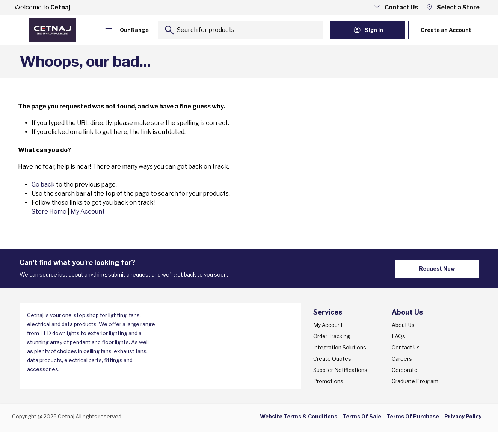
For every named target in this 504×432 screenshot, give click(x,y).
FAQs (398, 336)
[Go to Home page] (53, 30)
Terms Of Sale (362, 416)
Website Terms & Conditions (299, 416)
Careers (402, 359)
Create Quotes (332, 359)
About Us (403, 325)
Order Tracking (332, 336)
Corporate (405, 370)
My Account (88, 211)
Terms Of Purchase (413, 416)
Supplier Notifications (340, 370)
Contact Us (406, 347)
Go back (43, 184)
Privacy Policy (463, 416)
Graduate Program (415, 381)
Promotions (328, 381)
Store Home (49, 211)
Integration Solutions (340, 347)
